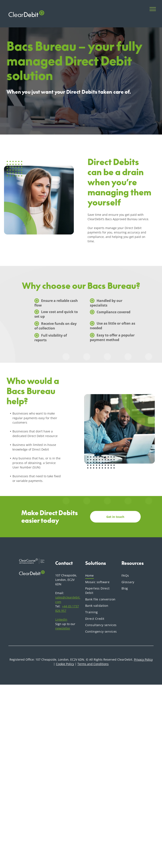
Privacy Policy (143, 659)
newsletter (63, 628)
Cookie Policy (65, 664)
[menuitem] (101, 575)
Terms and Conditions (93, 664)
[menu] (153, 9)
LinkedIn (61, 619)
